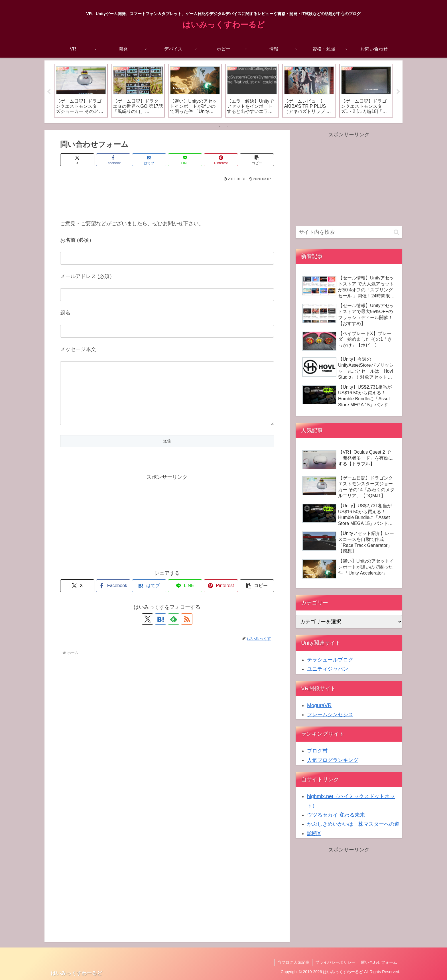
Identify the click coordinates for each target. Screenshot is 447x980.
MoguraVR (319, 705)
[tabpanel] (81, 91)
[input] (349, 232)
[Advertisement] (167, 199)
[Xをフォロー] (147, 630)
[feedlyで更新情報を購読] (174, 630)
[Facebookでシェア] (113, 160)
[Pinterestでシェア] (221, 160)
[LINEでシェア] (185, 160)
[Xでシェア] (77, 160)
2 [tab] (228, 127)
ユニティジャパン (328, 669)
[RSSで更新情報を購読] (187, 630)
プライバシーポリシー (335, 962)
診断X (314, 833)
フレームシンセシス (330, 715)
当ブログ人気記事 (293, 962)
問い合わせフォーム (379, 962)
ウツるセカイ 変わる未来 (336, 815)
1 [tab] (219, 127)
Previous (49, 92)
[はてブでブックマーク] (149, 160)
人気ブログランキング (333, 760)
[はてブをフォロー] (160, 630)
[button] (257, 160)
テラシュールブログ (330, 660)
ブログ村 (317, 751)
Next (398, 92)
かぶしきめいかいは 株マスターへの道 (353, 824)
